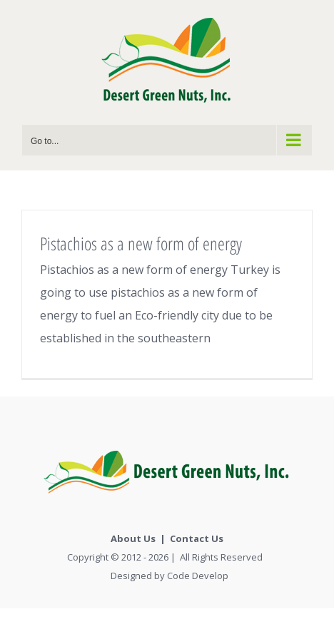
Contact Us (197, 538)
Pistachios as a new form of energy (141, 243)
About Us (133, 538)
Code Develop (198, 576)
